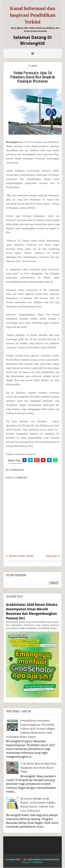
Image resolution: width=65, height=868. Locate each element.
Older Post (51, 556)
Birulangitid (12, 142)
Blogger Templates (32, 862)
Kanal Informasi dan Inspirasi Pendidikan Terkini (33, 15)
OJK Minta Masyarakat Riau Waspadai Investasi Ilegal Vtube (38, 768)
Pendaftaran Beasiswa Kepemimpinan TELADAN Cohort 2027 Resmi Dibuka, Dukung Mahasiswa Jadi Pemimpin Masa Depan (31, 729)
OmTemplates (35, 859)
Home (30, 556)
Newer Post (16, 556)
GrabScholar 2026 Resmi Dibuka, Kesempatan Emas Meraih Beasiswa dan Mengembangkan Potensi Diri (32, 611)
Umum (34, 66)
